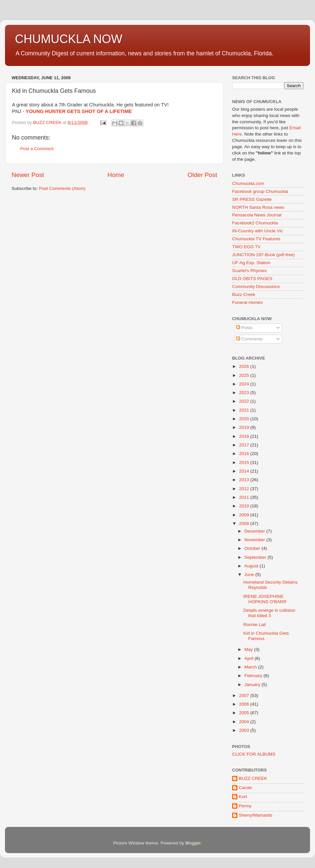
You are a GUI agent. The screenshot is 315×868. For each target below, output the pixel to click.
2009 (245, 515)
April (250, 658)
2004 (245, 722)
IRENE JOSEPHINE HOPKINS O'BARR (265, 599)
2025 (245, 375)
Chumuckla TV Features (256, 239)
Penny (245, 806)
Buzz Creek (244, 294)
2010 (245, 506)
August (252, 566)
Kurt (243, 797)
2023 (245, 393)
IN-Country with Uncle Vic (258, 231)
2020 (245, 419)
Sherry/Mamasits (255, 815)
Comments (250, 339)
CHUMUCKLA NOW (69, 39)
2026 (245, 366)
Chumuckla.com (248, 183)
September (256, 557)
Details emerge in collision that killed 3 (269, 613)
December (255, 531)
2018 (245, 436)
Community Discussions (256, 287)
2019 (245, 427)
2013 (245, 480)
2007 (245, 695)
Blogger (193, 843)
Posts (244, 328)
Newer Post (28, 175)
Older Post (202, 175)
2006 (245, 704)
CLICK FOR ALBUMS (254, 754)
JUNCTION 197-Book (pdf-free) (263, 255)
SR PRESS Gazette (252, 199)
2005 (245, 713)
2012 (245, 489)
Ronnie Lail (255, 625)
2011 (245, 497)
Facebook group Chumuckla (260, 191)
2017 (245, 445)
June (250, 575)
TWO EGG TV (246, 247)
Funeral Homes (247, 302)
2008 (245, 523)
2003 (245, 730)
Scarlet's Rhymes (250, 271)
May (249, 649)
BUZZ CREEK (253, 778)
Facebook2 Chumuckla (255, 223)
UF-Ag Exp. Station (251, 263)
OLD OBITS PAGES (252, 279)
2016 (245, 454)
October (253, 548)
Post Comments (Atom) (62, 188)
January (253, 685)
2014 (245, 471)
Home (116, 175)
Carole (245, 788)
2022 (245, 401)
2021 (245, 410)
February (254, 676)
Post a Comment (37, 149)
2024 (245, 384)
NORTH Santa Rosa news (258, 207)
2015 (245, 463)
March (251, 667)
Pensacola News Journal (257, 215)
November (255, 540)
